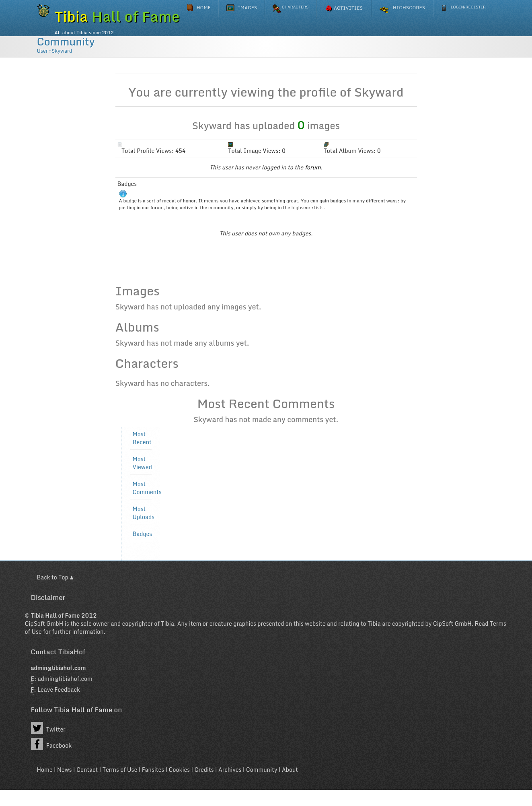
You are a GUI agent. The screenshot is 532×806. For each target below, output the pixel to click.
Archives (230, 770)
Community (66, 41)
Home (45, 770)
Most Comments (147, 488)
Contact (87, 770)
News (65, 770)
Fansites (153, 770)
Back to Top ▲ (55, 577)
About (290, 770)
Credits (204, 770)
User (42, 51)
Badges (143, 534)
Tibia (167, 624)
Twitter (48, 728)
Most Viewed (142, 463)
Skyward (62, 51)
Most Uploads (144, 513)
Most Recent (142, 438)
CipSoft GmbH (44, 624)
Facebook (51, 744)
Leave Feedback (59, 690)
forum (313, 167)
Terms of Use (120, 770)
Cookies (179, 770)
